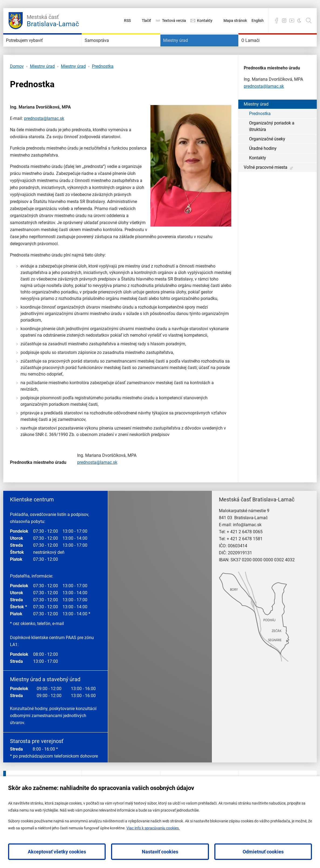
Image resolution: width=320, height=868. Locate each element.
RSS (127, 21)
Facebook (277, 21)
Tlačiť (146, 21)
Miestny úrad (184, 49)
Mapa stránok (235, 21)
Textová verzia (174, 21)
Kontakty (205, 21)
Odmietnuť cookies (263, 852)
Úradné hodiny (263, 165)
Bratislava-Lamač (53, 20)
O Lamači (258, 49)
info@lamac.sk (247, 541)
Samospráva (105, 49)
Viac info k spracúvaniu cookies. (153, 828)
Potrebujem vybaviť (36, 49)
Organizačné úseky (267, 155)
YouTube (292, 21)
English (258, 21)
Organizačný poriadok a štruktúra (272, 142)
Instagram (284, 21)
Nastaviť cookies (160, 852)
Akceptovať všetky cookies (57, 852)
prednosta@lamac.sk (44, 135)
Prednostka (103, 82)
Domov (17, 82)
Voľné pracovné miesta (266, 183)
